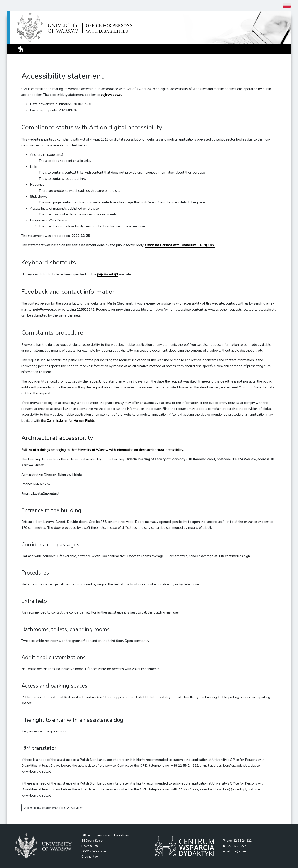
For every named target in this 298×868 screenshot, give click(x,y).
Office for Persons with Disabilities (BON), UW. (180, 245)
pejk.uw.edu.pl (108, 274)
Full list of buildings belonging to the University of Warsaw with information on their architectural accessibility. (102, 450)
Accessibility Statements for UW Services (53, 808)
